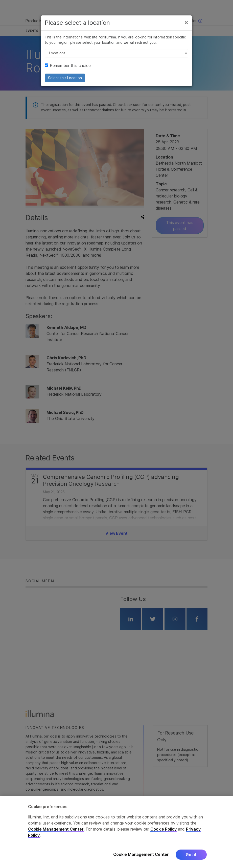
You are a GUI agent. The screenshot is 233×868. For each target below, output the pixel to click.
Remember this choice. (68, 65)
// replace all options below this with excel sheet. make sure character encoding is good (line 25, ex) (116, 53)
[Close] (186, 22)
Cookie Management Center (56, 829)
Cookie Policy (164, 829)
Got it (191, 855)
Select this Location (65, 78)
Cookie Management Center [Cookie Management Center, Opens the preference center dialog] (141, 855)
